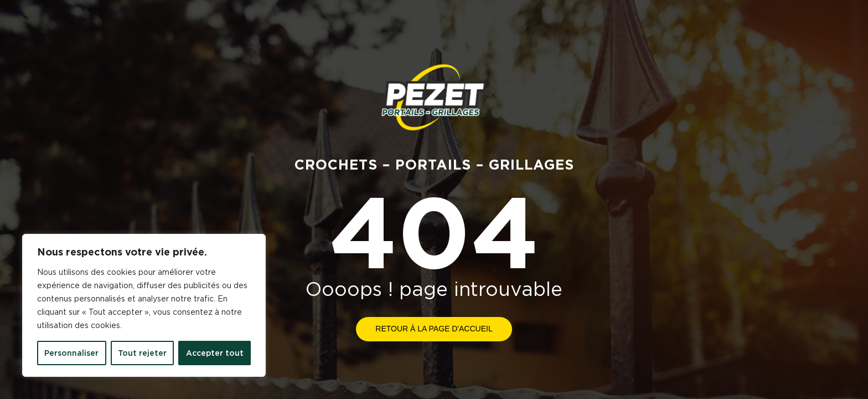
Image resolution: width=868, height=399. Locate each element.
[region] (144, 305)
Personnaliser (71, 353)
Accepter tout (215, 353)
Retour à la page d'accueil (434, 329)
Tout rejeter (142, 353)
